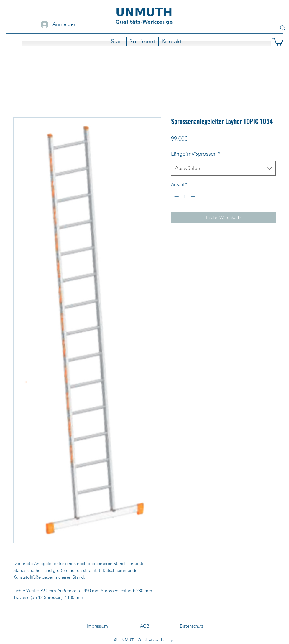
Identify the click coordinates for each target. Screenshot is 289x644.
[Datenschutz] (192, 626)
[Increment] (194, 197)
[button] (278, 41)
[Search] (283, 28)
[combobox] (223, 169)
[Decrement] (176, 197)
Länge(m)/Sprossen (196, 154)
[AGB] (144, 626)
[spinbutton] (185, 197)
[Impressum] (97, 626)
